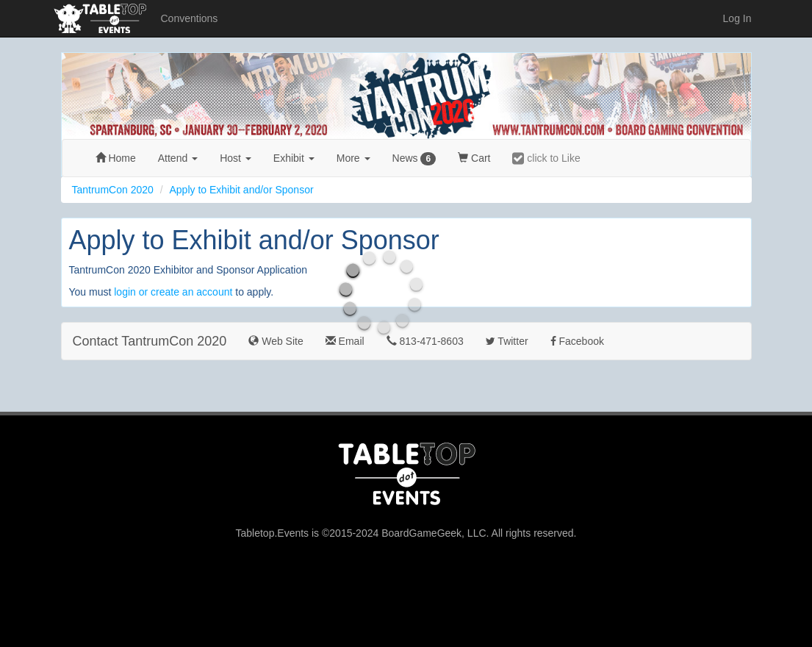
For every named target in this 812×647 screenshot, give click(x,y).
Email (345, 341)
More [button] (353, 158)
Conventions (190, 18)
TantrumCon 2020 (113, 190)
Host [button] (236, 158)
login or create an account (173, 292)
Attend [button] (178, 158)
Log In (737, 18)
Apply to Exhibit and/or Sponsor (241, 190)
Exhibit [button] (294, 158)
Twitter (507, 341)
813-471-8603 (425, 341)
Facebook (577, 341)
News (414, 159)
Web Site (276, 341)
